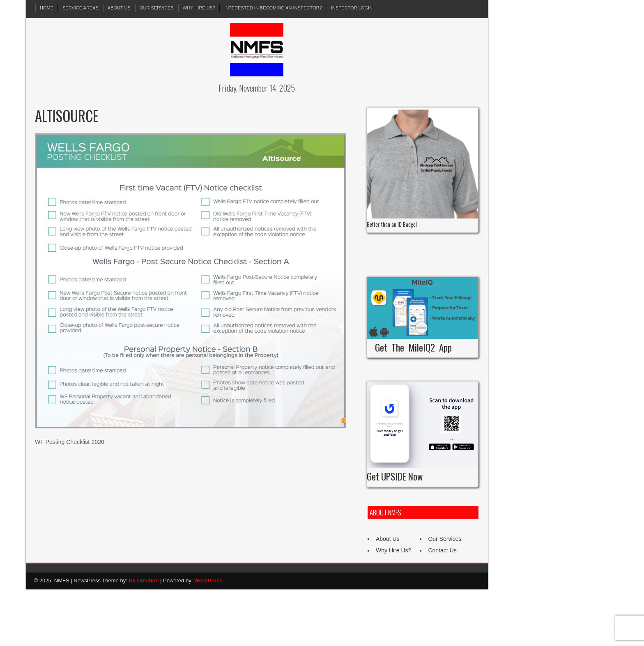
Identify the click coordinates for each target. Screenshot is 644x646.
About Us (119, 8)
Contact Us (442, 550)
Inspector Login (352, 8)
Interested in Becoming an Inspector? (273, 8)
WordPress (208, 580)
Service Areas (80, 8)
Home (47, 8)
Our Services (157, 8)
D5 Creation (144, 580)
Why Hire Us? (199, 8)
